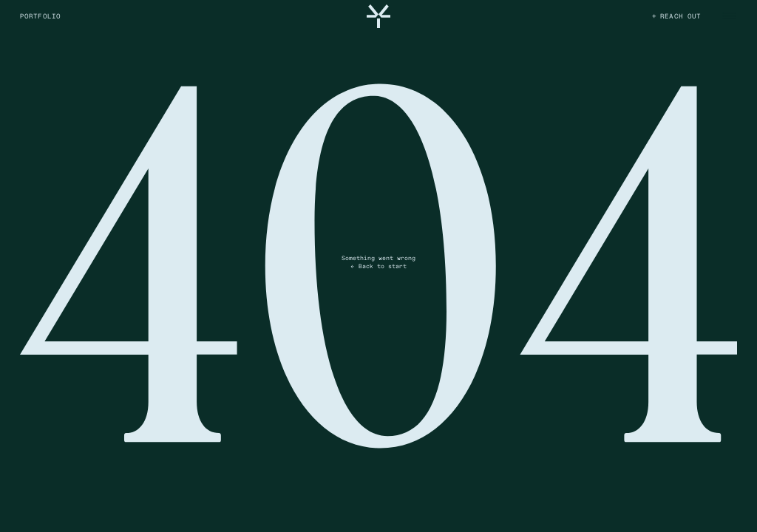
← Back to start (378, 266)
